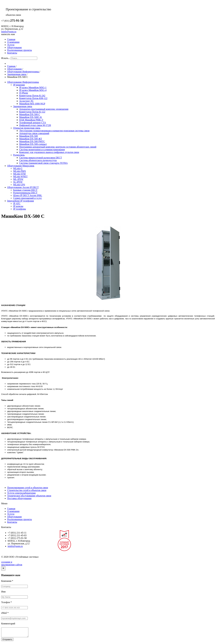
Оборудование (14, 47)
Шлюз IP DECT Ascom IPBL (28, 195)
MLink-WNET (20, 177)
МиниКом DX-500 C (30, 114)
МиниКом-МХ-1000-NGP (32, 104)
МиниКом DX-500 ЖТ (31, 139)
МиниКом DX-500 (28, 136)
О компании (13, 42)
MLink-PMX (19, 171)
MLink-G (18, 168)
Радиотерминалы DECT (25, 193)
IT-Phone (24, 93)
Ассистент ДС (26, 101)
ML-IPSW (18, 179)
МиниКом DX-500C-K (31, 117)
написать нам (8, 34)
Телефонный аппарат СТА (33, 123)
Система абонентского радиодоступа (38, 160)
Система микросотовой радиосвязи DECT (41, 158)
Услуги (11, 45)
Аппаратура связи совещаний (34, 133)
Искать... (6, 58)
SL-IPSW (18, 182)
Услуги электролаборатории (21, 493)
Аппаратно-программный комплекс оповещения (44, 109)
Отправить (7, 641)
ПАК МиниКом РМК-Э (31, 120)
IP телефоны (20, 209)
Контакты (12, 53)
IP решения (19, 85)
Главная (11, 39)
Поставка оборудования (19, 498)
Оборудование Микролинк (21, 166)
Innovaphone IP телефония (20, 201)
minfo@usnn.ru (9, 32)
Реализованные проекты (20, 50)
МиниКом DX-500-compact (33, 144)
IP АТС (17, 203)
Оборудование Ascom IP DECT (23, 187)
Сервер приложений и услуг (28, 198)
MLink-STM (19, 174)
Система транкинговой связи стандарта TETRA (43, 163)
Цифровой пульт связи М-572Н (35, 125)
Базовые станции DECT (25, 190)
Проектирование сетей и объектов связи (28, 488)
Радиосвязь (19, 155)
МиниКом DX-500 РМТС (32, 141)
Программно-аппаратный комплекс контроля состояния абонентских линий (58, 147)
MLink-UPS (19, 185)
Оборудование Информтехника (23, 82)
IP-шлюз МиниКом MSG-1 (33, 87)
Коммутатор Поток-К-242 (32, 96)
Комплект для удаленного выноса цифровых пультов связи (49, 152)
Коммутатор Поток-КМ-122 (33, 98)
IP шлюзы (18, 206)
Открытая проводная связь (27, 128)
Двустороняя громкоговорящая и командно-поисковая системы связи (54, 131)
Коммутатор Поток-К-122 (32, 112)
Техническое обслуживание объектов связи (29, 496)
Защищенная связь (23, 106)
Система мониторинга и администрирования (42, 150)
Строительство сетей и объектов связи (27, 490)
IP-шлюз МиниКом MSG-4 (33, 90)
